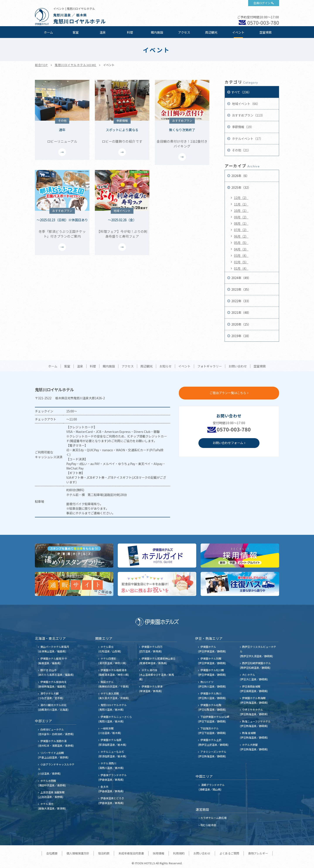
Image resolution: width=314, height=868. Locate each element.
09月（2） (241, 217)
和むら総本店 (208, 825)
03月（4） (241, 256)
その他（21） (241, 150)
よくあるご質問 (229, 853)
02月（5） (241, 262)
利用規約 (179, 853)
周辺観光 (211, 32)
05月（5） (241, 243)
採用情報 (159, 853)
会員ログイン (262, 3)
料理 (130, 32)
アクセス (184, 32)
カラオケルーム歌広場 (213, 818)
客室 (76, 32)
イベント (238, 32)
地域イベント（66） (246, 104)
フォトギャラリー (210, 366)
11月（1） (241, 204)
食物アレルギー (258, 853)
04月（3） (241, 249)
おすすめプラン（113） (248, 115)
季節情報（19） (243, 127)
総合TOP (41, 65)
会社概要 (52, 853)
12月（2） (241, 198)
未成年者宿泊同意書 (131, 853)
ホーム (48, 32)
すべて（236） (241, 92)
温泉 (103, 32)
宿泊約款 (104, 853)
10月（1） (241, 211)
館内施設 (157, 32)
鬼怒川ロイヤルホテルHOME (76, 65)
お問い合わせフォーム (228, 443)
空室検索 (266, 32)
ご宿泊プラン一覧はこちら (228, 393)
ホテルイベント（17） (247, 139)
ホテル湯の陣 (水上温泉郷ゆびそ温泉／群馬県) (157, 675)
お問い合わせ (238, 366)
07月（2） (241, 230)
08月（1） (241, 223)
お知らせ (166, 366)
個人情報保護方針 (78, 853)
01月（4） (241, 268)
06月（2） (241, 236)
